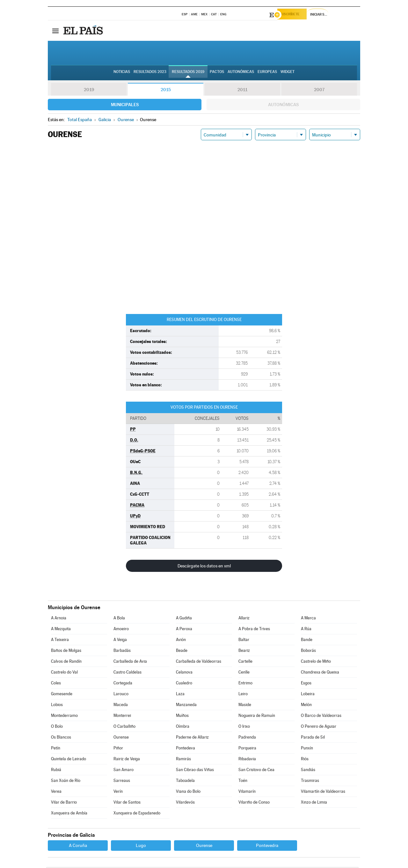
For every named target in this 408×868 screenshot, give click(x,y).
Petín (56, 749)
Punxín (307, 749)
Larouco (121, 695)
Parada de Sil (313, 738)
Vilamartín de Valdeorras (323, 792)
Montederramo (64, 716)
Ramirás (183, 760)
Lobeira (308, 695)
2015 (166, 91)
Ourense (121, 738)
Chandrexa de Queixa (320, 673)
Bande (307, 641)
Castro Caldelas (127, 673)
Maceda (121, 706)
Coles (56, 684)
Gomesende (62, 695)
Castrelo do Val (64, 673)
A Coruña (78, 846)
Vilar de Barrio (64, 803)
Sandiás (308, 771)
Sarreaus (122, 781)
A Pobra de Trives (254, 630)
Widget (288, 74)
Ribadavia (247, 760)
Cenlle (244, 673)
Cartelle (245, 662)
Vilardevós (185, 803)
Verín (118, 792)
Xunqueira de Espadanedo (137, 814)
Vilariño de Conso (254, 803)
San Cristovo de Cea (256, 771)
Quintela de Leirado (69, 760)
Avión (181, 641)
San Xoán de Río (66, 781)
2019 (89, 91)
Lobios (57, 706)
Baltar (244, 641)
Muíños (182, 716)
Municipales (125, 106)
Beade (182, 651)
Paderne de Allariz (192, 738)
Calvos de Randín (66, 662)
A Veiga (120, 641)
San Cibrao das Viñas (195, 771)
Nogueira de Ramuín (257, 716)
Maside (245, 706)
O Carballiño (124, 727)
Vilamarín (247, 792)
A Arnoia (59, 619)
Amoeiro (121, 630)
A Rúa (306, 630)
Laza (180, 695)
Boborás (308, 651)
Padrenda (247, 738)
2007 (319, 91)
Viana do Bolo (188, 792)
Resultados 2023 (150, 74)
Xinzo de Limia (314, 803)
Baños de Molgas (66, 651)
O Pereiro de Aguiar (319, 727)
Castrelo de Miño (316, 662)
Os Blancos (61, 738)
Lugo (141, 846)
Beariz (244, 651)
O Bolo (57, 727)
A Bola (119, 619)
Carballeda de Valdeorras (199, 662)
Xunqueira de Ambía (69, 814)
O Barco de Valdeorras (321, 716)
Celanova (184, 673)
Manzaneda (186, 706)
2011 (242, 91)
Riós (305, 760)
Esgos (306, 684)
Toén (243, 781)
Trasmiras (310, 781)
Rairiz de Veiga (127, 760)
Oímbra (183, 727)
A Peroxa (184, 630)
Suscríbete (295, 15)
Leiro (243, 695)
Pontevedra (267, 846)
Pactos (217, 74)
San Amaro (124, 771)
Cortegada (123, 684)
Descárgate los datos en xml (204, 567)
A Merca (308, 619)
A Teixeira (60, 641)
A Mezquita (61, 630)
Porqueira (247, 749)
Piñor (118, 749)
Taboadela (185, 781)
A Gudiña (184, 619)
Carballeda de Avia (130, 662)
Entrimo (245, 684)
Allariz (244, 619)
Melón (306, 706)
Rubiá (56, 771)
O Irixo (244, 727)
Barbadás (122, 651)
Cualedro (184, 684)
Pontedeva (186, 749)
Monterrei (122, 716)
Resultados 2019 (188, 74)
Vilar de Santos (127, 803)
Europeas (267, 74)
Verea (56, 792)
